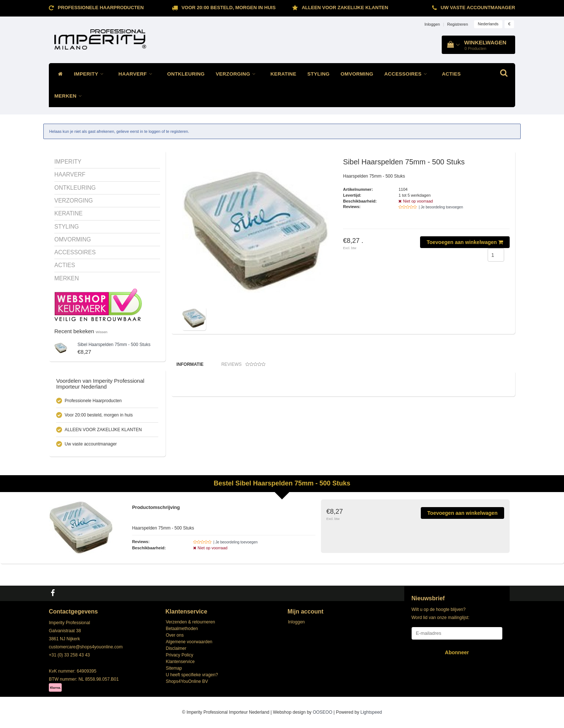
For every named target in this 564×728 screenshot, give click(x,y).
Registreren (458, 24)
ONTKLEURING (186, 74)
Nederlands (488, 24)
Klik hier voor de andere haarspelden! (211, 394)
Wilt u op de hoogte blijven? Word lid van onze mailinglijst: (441, 614)
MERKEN (70, 96)
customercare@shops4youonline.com (86, 647)
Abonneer (457, 652)
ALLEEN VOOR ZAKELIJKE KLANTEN (345, 8)
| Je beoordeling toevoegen (441, 207)
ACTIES (451, 74)
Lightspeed (371, 712)
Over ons (175, 635)
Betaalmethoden (182, 629)
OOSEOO (323, 712)
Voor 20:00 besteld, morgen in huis (228, 8)
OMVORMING (357, 74)
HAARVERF (138, 74)
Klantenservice (180, 662)
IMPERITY (91, 74)
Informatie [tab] (190, 364)
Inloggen (432, 24)
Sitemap (174, 668)
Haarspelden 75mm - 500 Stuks (114, 345)
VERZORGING (237, 74)
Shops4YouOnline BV (187, 681)
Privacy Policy (180, 655)
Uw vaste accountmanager (478, 8)
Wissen (102, 332)
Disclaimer (176, 648)
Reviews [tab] (243, 365)
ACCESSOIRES (408, 74)
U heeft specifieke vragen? (192, 675)
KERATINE (283, 74)
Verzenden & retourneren (191, 622)
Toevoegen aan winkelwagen (465, 242)
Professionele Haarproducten (101, 8)
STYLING (319, 74)
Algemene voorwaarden (189, 642)
